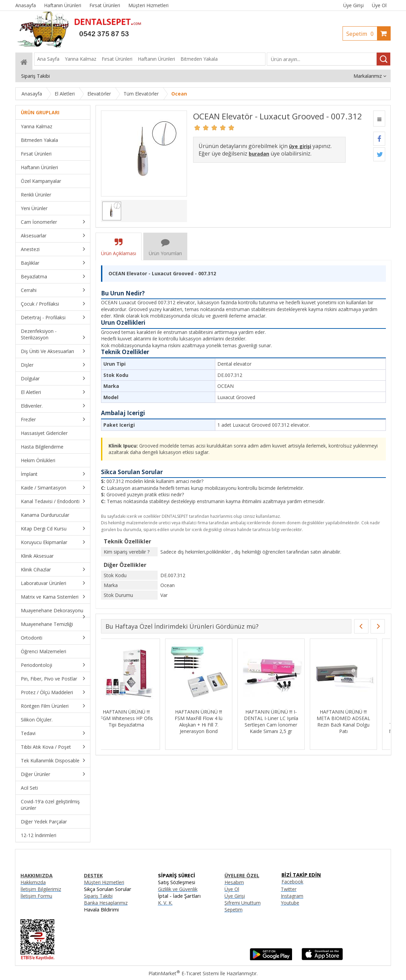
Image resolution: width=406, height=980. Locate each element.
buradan (259, 154)
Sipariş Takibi (98, 896)
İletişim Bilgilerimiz (41, 889)
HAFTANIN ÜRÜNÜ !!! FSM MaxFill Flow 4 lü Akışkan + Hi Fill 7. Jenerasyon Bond (207, 721)
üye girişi (300, 146)
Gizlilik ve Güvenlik (178, 889)
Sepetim (362, 34)
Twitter (289, 889)
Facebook (292, 882)
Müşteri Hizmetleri (104, 882)
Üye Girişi (353, 5)
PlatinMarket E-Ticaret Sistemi (184, 973)
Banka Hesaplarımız (106, 903)
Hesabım (234, 882)
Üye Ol (379, 5)
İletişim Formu (36, 896)
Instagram (292, 896)
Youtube (290, 903)
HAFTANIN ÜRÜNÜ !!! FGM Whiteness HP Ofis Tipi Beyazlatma (135, 718)
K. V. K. (165, 903)
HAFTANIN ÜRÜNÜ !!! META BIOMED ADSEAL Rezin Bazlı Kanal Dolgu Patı (352, 721)
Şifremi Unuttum (243, 903)
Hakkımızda (33, 882)
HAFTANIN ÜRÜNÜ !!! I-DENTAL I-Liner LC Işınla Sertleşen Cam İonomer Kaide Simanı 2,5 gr (279, 721)
